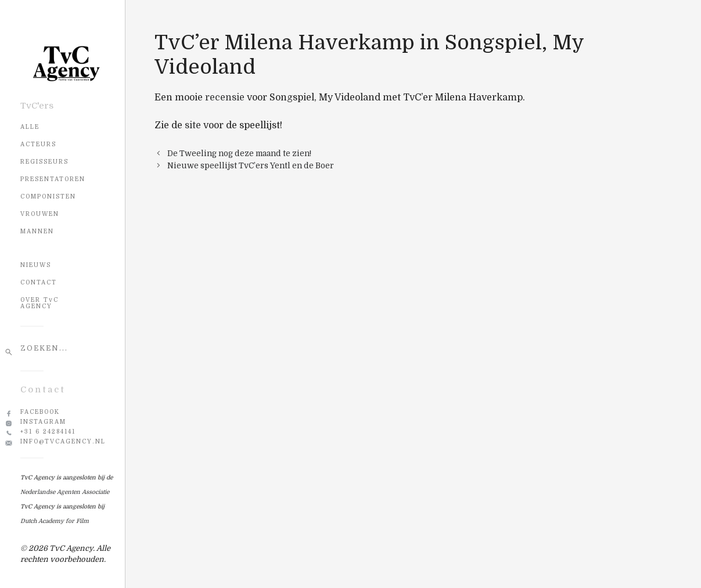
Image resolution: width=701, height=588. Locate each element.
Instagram (43, 422)
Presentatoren (53, 179)
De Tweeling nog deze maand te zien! (239, 154)
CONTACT (39, 282)
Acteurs (38, 144)
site (193, 125)
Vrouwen (40, 214)
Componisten (48, 196)
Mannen (37, 231)
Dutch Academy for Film (55, 521)
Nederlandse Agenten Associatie (65, 492)
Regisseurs (44, 162)
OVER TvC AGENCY (39, 303)
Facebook (40, 412)
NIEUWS (36, 265)
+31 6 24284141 (48, 432)
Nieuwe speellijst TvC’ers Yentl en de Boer (251, 166)
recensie (225, 98)
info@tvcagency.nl (63, 441)
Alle (30, 127)
